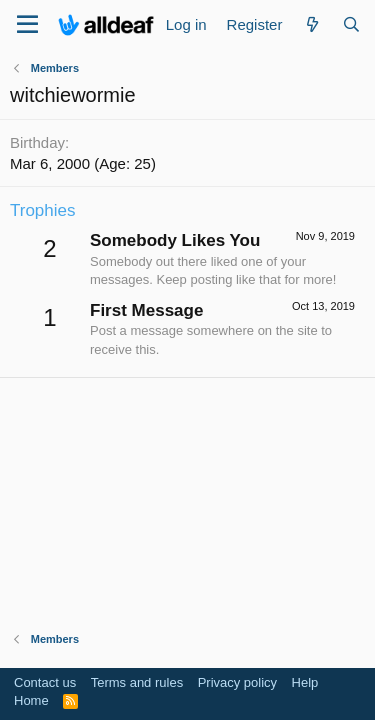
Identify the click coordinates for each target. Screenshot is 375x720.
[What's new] (311, 24)
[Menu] (27, 25)
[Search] (351, 24)
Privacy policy (237, 682)
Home (31, 700)
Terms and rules (137, 682)
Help (305, 682)
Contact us (45, 682)
